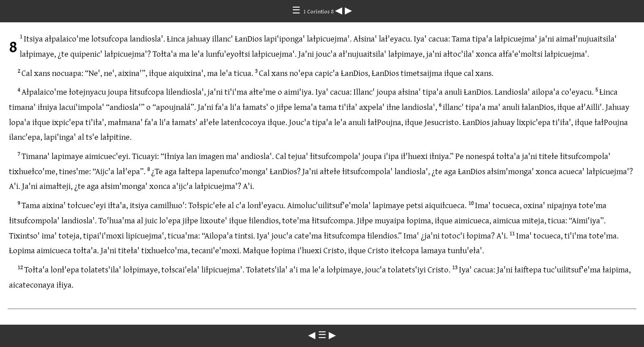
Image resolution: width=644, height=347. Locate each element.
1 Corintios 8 (319, 11)
